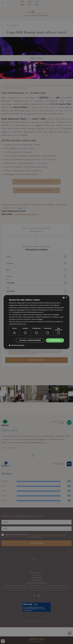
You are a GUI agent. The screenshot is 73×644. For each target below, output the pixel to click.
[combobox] (64, 298)
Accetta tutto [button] (55, 340)
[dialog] (36, 322)
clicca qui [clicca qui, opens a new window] (23, 324)
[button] (17, 345)
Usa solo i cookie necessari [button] (30, 340)
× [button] (66, 298)
